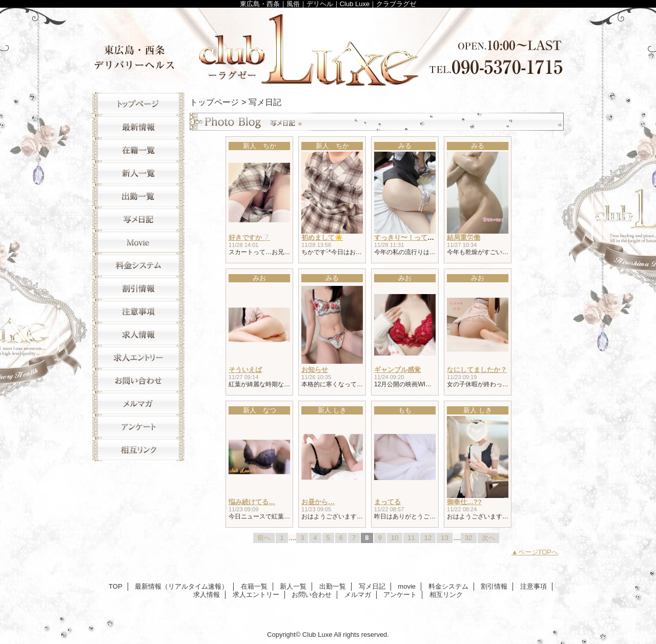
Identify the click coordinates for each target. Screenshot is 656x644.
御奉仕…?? (464, 502)
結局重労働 (464, 237)
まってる (387, 502)
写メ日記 (138, 219)
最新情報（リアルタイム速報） (138, 127)
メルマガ (138, 403)
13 (444, 538)
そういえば (245, 370)
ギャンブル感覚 (397, 370)
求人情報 (138, 334)
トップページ (214, 102)
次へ (488, 538)
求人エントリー (138, 357)
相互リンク (138, 450)
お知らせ (315, 370)
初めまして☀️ (322, 237)
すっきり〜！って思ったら (414, 237)
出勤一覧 (138, 196)
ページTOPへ (538, 552)
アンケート (138, 427)
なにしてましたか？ (477, 370)
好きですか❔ (249, 237)
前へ (264, 538)
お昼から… (318, 502)
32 (468, 538)
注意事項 (138, 311)
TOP (138, 104)
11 (411, 538)
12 (428, 538)
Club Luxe (328, 47)
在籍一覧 (138, 150)
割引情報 (138, 288)
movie (138, 242)
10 (395, 538)
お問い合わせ (138, 380)
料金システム (138, 265)
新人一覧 (138, 173)
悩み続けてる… (252, 502)
